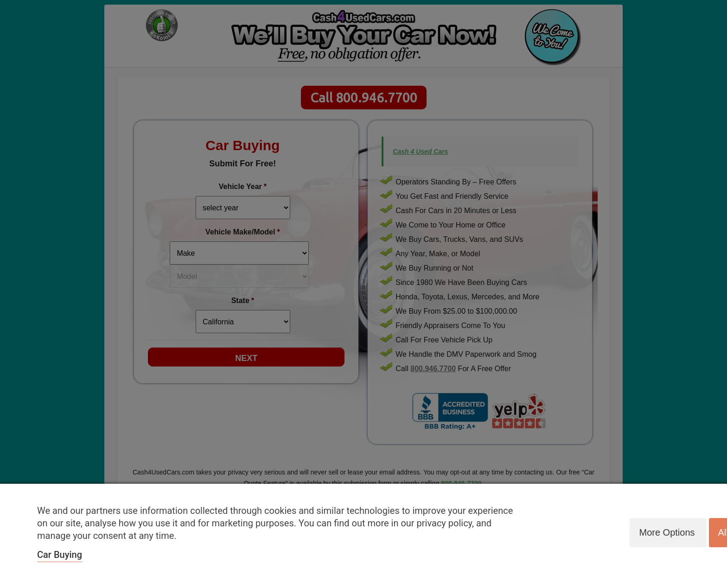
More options (667, 532)
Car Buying (60, 555)
